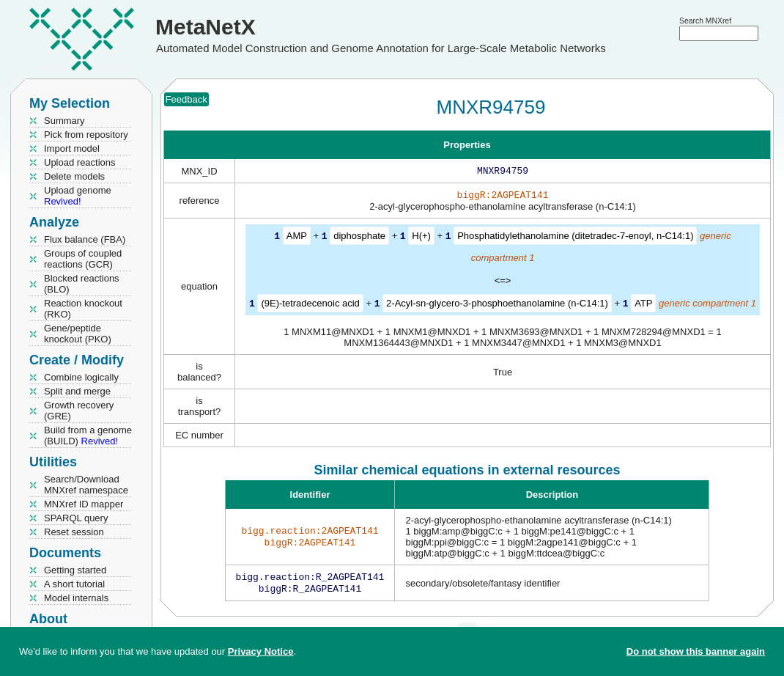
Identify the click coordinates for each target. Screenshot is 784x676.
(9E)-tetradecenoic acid (310, 305)
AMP (297, 239)
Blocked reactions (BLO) (82, 284)
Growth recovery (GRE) (79, 411)
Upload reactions (80, 162)
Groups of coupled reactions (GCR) (83, 259)
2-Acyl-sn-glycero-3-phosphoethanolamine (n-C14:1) (497, 305)
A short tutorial (74, 584)
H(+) (421, 239)
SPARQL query (76, 518)
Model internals (76, 598)
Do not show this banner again (696, 651)
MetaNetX (206, 27)
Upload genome (78, 196)
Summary (64, 121)
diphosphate (359, 239)
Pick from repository (86, 135)
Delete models (74, 176)
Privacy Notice (261, 651)
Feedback (186, 99)
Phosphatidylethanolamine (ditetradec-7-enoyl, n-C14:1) (575, 239)
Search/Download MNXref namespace (86, 485)
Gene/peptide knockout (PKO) (78, 334)
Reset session (74, 532)
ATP (643, 305)
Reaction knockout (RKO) (83, 309)
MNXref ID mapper (84, 504)
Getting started (75, 570)
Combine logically (81, 377)
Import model (72, 148)
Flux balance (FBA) (85, 239)
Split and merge (77, 391)
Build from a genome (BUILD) (88, 436)
